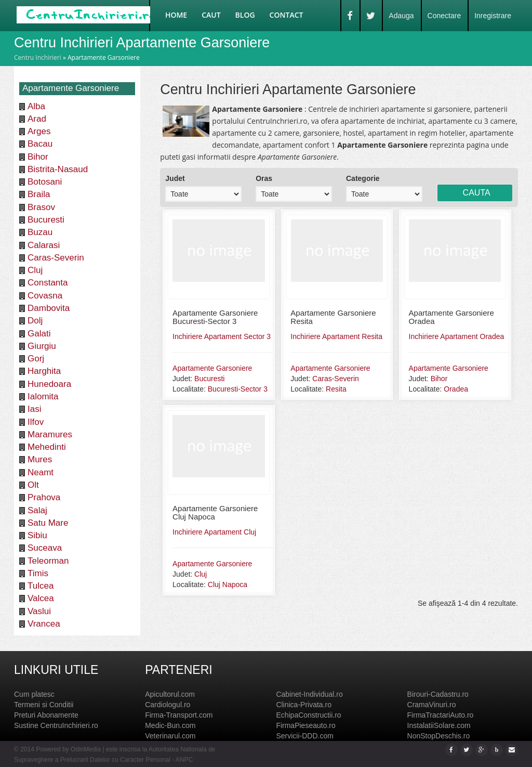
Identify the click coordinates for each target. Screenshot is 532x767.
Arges (39, 131)
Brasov (41, 207)
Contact (287, 15)
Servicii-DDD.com (304, 736)
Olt (33, 485)
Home (176, 15)
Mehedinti (47, 447)
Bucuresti (46, 220)
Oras (264, 178)
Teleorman (48, 561)
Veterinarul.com (170, 736)
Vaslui (39, 611)
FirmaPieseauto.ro (305, 725)
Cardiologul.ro (168, 705)
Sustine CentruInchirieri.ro (56, 725)
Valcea (41, 598)
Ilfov (36, 422)
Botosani (45, 182)
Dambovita (49, 308)
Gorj (36, 359)
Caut (211, 15)
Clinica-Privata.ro (304, 705)
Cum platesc (34, 694)
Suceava (45, 548)
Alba (36, 106)
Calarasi (44, 245)
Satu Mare (48, 523)
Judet (175, 178)
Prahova (44, 497)
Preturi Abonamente (46, 715)
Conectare (444, 16)
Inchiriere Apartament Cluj (214, 532)
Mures (40, 459)
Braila (39, 194)
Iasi (34, 409)
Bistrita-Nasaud (58, 169)
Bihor (38, 157)
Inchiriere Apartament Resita (336, 336)
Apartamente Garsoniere (212, 368)
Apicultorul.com (170, 694)
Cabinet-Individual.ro (309, 694)
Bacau (40, 144)
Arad (37, 119)
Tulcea (41, 586)
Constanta (48, 283)
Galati (39, 334)
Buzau (40, 232)
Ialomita (43, 396)
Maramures (50, 434)
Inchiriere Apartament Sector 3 (222, 336)
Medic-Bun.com (170, 725)
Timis (38, 573)
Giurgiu (42, 346)
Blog (245, 15)
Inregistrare (493, 16)
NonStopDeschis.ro (439, 736)
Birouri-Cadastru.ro (438, 694)
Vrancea (44, 624)
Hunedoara (49, 384)
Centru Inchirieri (38, 57)
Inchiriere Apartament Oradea (457, 336)
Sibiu (37, 535)
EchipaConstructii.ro (308, 715)
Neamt (41, 472)
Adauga (401, 16)
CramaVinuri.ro (432, 705)
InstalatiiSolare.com (439, 725)
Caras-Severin (56, 258)
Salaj (37, 510)
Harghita (44, 371)
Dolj (35, 321)
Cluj (35, 270)
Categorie (363, 178)
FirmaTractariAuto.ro (441, 715)
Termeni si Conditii (44, 705)
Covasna (45, 296)
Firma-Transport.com (179, 715)
